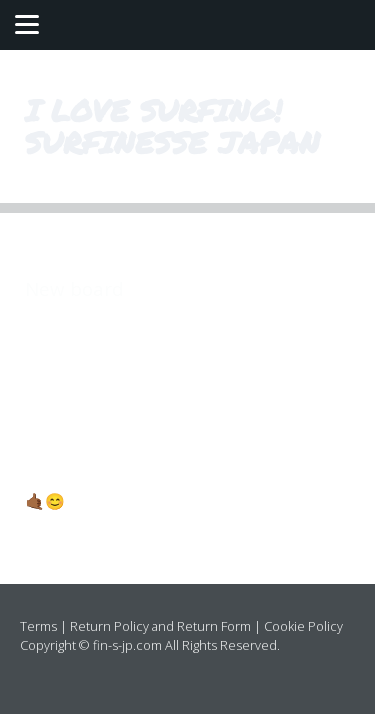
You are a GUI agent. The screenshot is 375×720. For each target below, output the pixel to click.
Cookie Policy (303, 626)
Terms (38, 626)
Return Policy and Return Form (160, 626)
